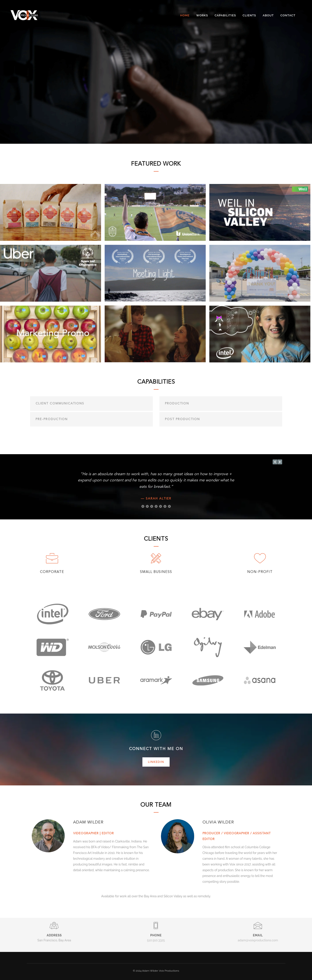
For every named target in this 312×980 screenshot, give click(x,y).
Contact (288, 15)
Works (202, 15)
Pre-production (52, 419)
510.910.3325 (156, 931)
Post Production (182, 419)
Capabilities (225, 15)
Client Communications (60, 403)
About (268, 15)
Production (177, 403)
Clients (249, 15)
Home (185, 15)
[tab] (91, 403)
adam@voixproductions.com (258, 931)
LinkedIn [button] (156, 762)
